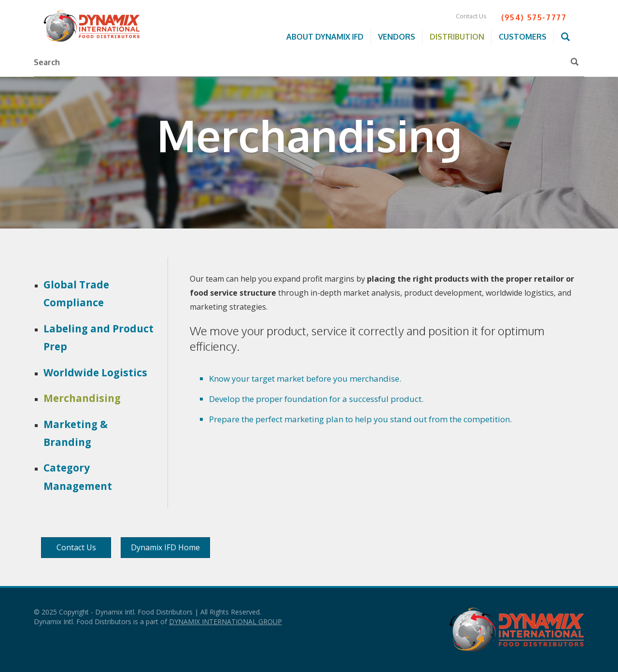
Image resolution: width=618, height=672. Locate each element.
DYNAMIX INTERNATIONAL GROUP (225, 622)
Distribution (457, 37)
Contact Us (471, 16)
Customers (523, 37)
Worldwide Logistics (95, 372)
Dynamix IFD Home (165, 547)
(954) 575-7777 (534, 17)
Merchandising (82, 398)
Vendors (397, 37)
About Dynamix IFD (325, 37)
